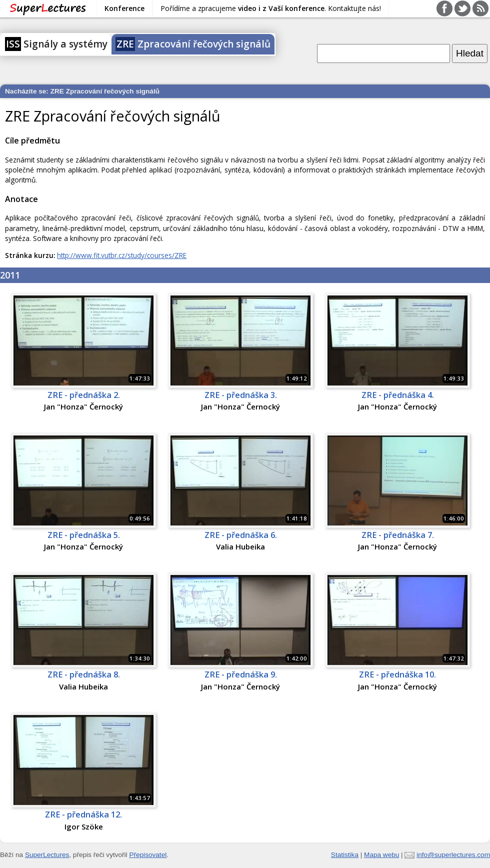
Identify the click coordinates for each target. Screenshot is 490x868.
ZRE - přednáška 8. (84, 674)
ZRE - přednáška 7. (398, 535)
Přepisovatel (148, 855)
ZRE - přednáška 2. (84, 395)
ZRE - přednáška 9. (241, 674)
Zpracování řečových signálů (193, 44)
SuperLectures (47, 855)
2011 (10, 275)
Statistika (345, 855)
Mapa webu (381, 855)
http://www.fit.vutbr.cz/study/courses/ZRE (122, 255)
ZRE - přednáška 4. (398, 395)
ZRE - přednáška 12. (83, 814)
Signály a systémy (56, 44)
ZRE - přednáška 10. (397, 674)
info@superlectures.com (453, 855)
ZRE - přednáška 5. (84, 535)
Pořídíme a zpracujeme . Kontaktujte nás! (271, 8)
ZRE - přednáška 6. (241, 535)
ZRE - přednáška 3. (241, 395)
